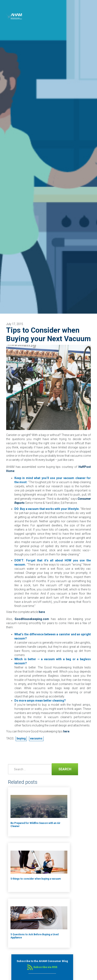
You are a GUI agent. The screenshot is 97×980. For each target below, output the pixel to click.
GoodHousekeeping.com (32, 619)
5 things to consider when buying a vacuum (36, 879)
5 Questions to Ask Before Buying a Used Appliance (34, 936)
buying (21, 738)
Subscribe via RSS (42, 967)
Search (61, 769)
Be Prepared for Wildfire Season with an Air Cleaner (35, 825)
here (42, 612)
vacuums (36, 738)
